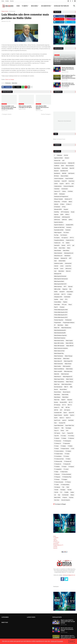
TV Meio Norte (64, 472)
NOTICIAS (57, 294)
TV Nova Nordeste (66, 474)
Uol (55, 495)
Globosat (56, 258)
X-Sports (65, 497)
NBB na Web (57, 289)
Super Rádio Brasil (59, 425)
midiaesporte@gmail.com (69, 575)
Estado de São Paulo (59, 227)
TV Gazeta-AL (58, 464)
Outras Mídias (58, 302)
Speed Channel (58, 415)
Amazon (67, 158)
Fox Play (56, 235)
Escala (73, 212)
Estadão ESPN (70, 225)
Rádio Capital (69, 340)
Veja (59, 495)
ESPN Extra (57, 220)
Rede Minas (65, 397)
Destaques (62, 194)
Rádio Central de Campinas (61, 348)
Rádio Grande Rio (58, 364)
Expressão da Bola (59, 230)
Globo (69, 248)
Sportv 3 (68, 418)
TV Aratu (56, 446)
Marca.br (68, 271)
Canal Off (64, 181)
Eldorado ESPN (58, 209)
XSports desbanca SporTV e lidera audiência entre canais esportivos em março (69, 77)
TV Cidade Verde (58, 454)
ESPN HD (64, 220)
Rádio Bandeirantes (66, 328)
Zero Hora (57, 500)
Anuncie (12, 1)
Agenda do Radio (58, 158)
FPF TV (72, 238)
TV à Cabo (63, 436)
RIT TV (64, 405)
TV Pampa (57, 479)
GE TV (69, 245)
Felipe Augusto (58, 232)
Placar (70, 304)
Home (3, 1)
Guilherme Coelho (59, 263)
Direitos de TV (68, 199)
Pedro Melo (57, 304)
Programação (58, 322)
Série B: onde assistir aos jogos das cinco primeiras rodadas (68, 69)
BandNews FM (64, 171)
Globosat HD (64, 258)
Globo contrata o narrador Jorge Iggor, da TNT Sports (25, 107)
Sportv (56, 418)
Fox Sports (57, 238)
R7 (55, 325)
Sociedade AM (58, 413)
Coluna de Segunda (68, 186)
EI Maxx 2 (69, 204)
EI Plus (64, 207)
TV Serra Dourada (59, 482)
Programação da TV (58, 545)
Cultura (64, 191)
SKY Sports (67, 410)
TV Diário (68, 459)
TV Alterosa (71, 438)
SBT (62, 407)
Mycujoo (70, 286)
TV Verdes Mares (65, 485)
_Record (55, 541)
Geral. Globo (62, 248)
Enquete (66, 209)
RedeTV (63, 400)
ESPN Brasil (57, 217)
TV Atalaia (63, 446)
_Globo (55, 539)
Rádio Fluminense (59, 356)
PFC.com (64, 304)
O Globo (70, 294)
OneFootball (67, 297)
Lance (62, 268)
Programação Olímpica (69, 322)
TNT (67, 431)
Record (56, 389)
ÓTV (66, 299)
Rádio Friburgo (69, 356)
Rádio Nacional (65, 374)
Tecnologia (68, 428)
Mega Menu (34, 6)
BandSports (57, 173)
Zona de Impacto (65, 500)
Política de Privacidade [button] (57, 641)
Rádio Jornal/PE (58, 371)
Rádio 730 (57, 328)
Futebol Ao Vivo (70, 240)
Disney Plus (57, 202)
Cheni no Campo (10, 79)
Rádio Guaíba (57, 366)
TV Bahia (70, 446)
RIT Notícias (57, 405)
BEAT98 (64, 173)
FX (63, 243)
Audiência (57, 166)
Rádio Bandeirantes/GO (60, 330)
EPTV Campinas (65, 212)
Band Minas (57, 168)
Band (62, 166)
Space (65, 413)
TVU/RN (66, 492)
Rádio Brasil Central (59, 340)
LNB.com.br (68, 268)
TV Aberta (25, 6)
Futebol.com (57, 243)
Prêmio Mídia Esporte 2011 (61, 315)
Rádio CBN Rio (69, 343)
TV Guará (64, 467)
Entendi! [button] (72, 641)
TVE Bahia (63, 490)
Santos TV (57, 407)
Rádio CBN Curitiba (59, 343)
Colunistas (57, 189)
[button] (74, 6)
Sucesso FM (62, 423)
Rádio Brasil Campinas (60, 338)
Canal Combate (69, 178)
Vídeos (72, 495)
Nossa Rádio (70, 292)
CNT (73, 184)
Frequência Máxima (59, 240)
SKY (61, 410)
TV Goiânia (57, 467)
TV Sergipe (64, 479)
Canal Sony (71, 181)
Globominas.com (58, 256)
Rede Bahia (57, 395)
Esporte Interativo (59, 222)
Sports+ (72, 415)
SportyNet (71, 420)
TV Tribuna (68, 482)
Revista (56, 402)
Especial (56, 214)
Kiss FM (56, 268)
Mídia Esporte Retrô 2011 (60, 284)
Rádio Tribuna (69, 382)
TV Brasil (56, 449)
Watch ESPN (57, 497)
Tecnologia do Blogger (60, 504)
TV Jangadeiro (58, 469)
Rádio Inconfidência (59, 369)
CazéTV (62, 184)
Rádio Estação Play (59, 353)
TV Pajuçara (57, 477)
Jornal (62, 266)
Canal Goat (57, 181)
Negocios (65, 289)
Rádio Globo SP (58, 361)
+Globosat (59, 155)
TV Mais (56, 472)
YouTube (71, 497)
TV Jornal (66, 469)
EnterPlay (57, 212)
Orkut (62, 299)
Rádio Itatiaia (69, 369)
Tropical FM (70, 433)
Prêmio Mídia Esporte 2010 (61, 312)
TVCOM (56, 490)
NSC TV (63, 294)
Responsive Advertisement (64, 121)
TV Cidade (68, 451)
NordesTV (62, 292)
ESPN (62, 214)
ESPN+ (71, 220)
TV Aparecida (66, 443)
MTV (65, 286)
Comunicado (65, 189)
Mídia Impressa (58, 286)
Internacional (68, 263)
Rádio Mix (57, 374)
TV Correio (66, 456)
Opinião (56, 299)
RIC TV (71, 402)
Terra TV (56, 431)
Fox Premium (64, 235)
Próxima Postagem (46, 114)
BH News (56, 176)
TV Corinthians (58, 456)
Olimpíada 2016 (58, 297)
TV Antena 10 (58, 443)
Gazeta (63, 245)
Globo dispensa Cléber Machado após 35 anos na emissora (42, 107)
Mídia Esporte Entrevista (60, 276)
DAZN (56, 194)
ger (73, 245)
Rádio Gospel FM (68, 361)
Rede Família (65, 395)
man (55, 271)
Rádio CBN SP (70, 346)
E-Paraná (64, 202)
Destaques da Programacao (61, 196)
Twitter (72, 492)
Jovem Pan (68, 266)
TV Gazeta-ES (67, 464)
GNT (70, 258)
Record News (58, 392)
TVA (63, 487)
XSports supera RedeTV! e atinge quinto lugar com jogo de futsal (68, 621)
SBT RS (56, 410)
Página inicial (5, 11)
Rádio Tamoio (69, 379)
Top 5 (64, 433)
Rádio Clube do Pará (59, 351)
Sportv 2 (62, 418)
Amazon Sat (57, 160)
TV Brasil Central (65, 449)
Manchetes (61, 271)
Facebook (68, 230)
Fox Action (66, 232)
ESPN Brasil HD (66, 217)
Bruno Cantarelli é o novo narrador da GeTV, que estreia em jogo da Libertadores (9, 107)
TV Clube (67, 454)
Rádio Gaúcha (58, 359)
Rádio (67, 325)
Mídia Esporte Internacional (61, 279)
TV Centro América (59, 451)
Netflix (56, 292)
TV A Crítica (71, 436)
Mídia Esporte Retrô (59, 281)
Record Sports (67, 392)
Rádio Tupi (57, 384)
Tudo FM (56, 436)
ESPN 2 (67, 214)
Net (70, 289)
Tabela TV (57, 428)
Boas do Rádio (64, 176)
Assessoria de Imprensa (60, 163)
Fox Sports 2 (65, 238)
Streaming (56, 544)
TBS (62, 428)
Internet (56, 266)
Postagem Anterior (7, 114)
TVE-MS (69, 490)
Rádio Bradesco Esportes (60, 335)
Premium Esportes (59, 320)
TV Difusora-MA (58, 461)
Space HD (71, 413)
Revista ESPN (63, 402)
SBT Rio (68, 407)
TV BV (72, 449)
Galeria (68, 243)
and (63, 160)
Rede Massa (57, 397)
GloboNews (67, 256)
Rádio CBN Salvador (59, 346)
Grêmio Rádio (62, 261)
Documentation (46, 6)
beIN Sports (71, 173)
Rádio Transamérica (59, 382)
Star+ (56, 423)
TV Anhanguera (67, 441)
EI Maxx (62, 204)
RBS (71, 387)
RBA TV (66, 387)
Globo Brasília (58, 250)
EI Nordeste (57, 207)
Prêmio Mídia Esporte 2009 (61, 310)
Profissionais (12, 11)
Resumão (70, 400)
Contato (7, 1)
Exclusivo (69, 227)
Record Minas (63, 389)
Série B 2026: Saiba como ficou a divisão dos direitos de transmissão (68, 85)
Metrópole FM (58, 274)
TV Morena (57, 474)
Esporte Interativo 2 (59, 225)
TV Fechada (56, 542)
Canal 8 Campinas (59, 178)
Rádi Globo (60, 325)
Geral (55, 248)
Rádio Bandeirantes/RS (60, 333)
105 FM (66, 155)
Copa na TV (57, 191)
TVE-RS (56, 492)
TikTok (62, 431)
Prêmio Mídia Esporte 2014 (61, 317)
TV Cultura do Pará (59, 459)
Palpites (65, 302)
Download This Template (61, 6)
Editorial (56, 204)
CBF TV (68, 184)
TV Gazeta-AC (68, 461)
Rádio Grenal (68, 364)
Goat (55, 261)
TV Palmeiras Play (67, 477)
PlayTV (56, 307)
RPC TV (70, 405)
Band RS (72, 168)
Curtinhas (70, 191)
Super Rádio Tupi (70, 425)
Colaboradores (58, 186)
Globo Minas (66, 250)
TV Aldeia (64, 438)
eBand (70, 202)
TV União (56, 485)
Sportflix (66, 415)
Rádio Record (58, 377)
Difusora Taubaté (58, 199)
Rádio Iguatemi (67, 366)
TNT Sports (57, 433)
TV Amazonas (58, 441)
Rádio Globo (14, 83)
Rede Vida (57, 400)
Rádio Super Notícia (59, 379)
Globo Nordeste (58, 253)
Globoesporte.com (69, 253)
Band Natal (65, 168)
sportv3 (64, 420)
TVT (61, 492)
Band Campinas (70, 166)
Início (55, 536)
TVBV (68, 487)
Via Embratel (65, 495)
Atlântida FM (71, 163)
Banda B (56, 171)
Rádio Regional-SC (68, 377)
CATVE (56, 184)
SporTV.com (57, 420)
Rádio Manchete (68, 371)
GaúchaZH (57, 245)
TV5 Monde (57, 487)
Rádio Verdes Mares (66, 384)
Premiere (62, 307)
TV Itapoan (71, 467)
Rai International (58, 387)
